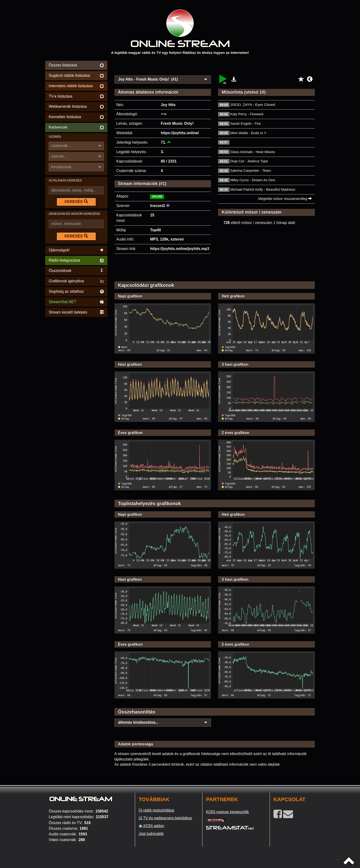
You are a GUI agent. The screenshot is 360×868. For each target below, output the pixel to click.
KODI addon (151, 826)
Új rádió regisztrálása (156, 810)
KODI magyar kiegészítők (227, 812)
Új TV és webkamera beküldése (165, 818)
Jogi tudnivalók (151, 834)
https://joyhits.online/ (180, 133)
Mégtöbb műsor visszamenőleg (285, 199)
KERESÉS (76, 202)
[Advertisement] (215, 67)
